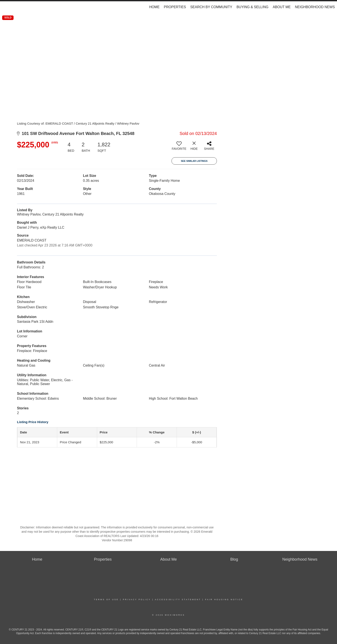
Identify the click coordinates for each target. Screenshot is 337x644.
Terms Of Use (106, 600)
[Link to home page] (5, 7)
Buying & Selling (252, 7)
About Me (282, 7)
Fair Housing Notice (224, 600)
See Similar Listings (194, 161)
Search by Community (211, 7)
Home (154, 7)
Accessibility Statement (178, 600)
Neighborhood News (315, 7)
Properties (175, 7)
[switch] (179, 147)
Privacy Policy (137, 600)
